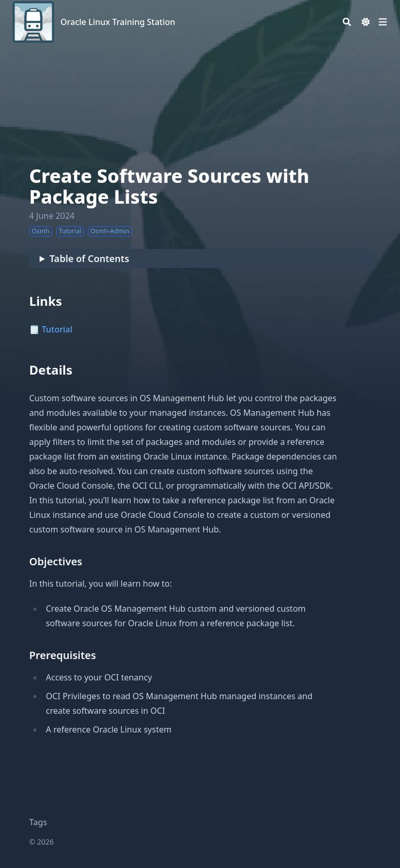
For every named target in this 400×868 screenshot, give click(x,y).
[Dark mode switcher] (366, 22)
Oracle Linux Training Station (118, 22)
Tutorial (57, 329)
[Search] (347, 22)
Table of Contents (89, 258)
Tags (38, 822)
